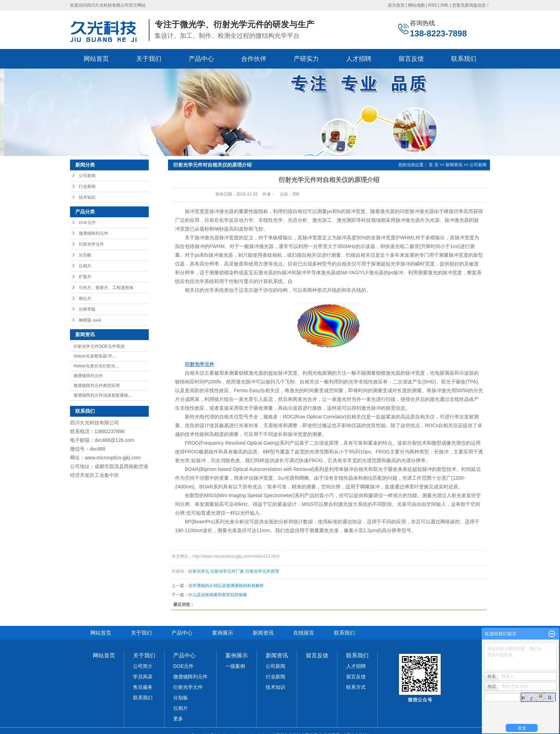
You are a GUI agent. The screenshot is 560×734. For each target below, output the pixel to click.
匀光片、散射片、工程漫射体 (106, 288)
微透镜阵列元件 (93, 233)
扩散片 (85, 277)
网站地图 (416, 5)
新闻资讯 (454, 165)
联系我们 (464, 59)
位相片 (85, 266)
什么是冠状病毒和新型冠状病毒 (218, 595)
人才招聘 (359, 59)
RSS (432, 5)
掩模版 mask (90, 320)
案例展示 (223, 633)
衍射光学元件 (91, 244)
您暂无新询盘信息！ (471, 5)
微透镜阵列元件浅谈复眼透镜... (103, 395)
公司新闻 (87, 176)
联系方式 (356, 687)
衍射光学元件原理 (262, 571)
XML (444, 5)
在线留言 (304, 633)
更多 (178, 719)
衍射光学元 (199, 571)
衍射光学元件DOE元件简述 (99, 346)
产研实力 (306, 59)
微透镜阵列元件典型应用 (97, 386)
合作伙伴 (254, 59)
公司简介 (143, 666)
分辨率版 (87, 309)
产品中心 (201, 59)
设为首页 (396, 5)
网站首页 (96, 59)
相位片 (85, 298)
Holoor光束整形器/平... (95, 356)
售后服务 (143, 687)
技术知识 (87, 197)
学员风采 (143, 677)
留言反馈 (411, 59)
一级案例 (235, 666)
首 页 (433, 165)
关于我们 (149, 59)
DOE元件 (87, 223)
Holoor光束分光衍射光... (96, 366)
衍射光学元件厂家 (227, 571)
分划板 (85, 255)
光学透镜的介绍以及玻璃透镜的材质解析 (226, 586)
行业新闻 (87, 186)
